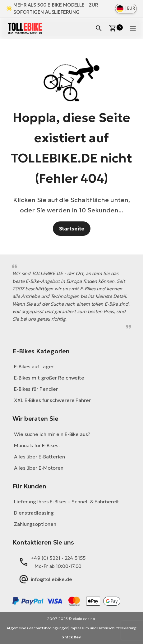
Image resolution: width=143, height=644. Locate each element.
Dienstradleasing (34, 513)
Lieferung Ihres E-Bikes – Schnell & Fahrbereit (67, 501)
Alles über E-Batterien (39, 457)
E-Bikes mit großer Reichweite (49, 378)
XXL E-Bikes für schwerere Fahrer (52, 400)
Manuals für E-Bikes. (37, 445)
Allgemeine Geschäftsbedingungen (37, 628)
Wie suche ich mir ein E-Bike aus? (52, 434)
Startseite (72, 229)
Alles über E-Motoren (39, 468)
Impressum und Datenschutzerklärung (103, 628)
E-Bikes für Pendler (36, 389)
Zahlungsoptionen (35, 524)
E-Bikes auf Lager (34, 366)
